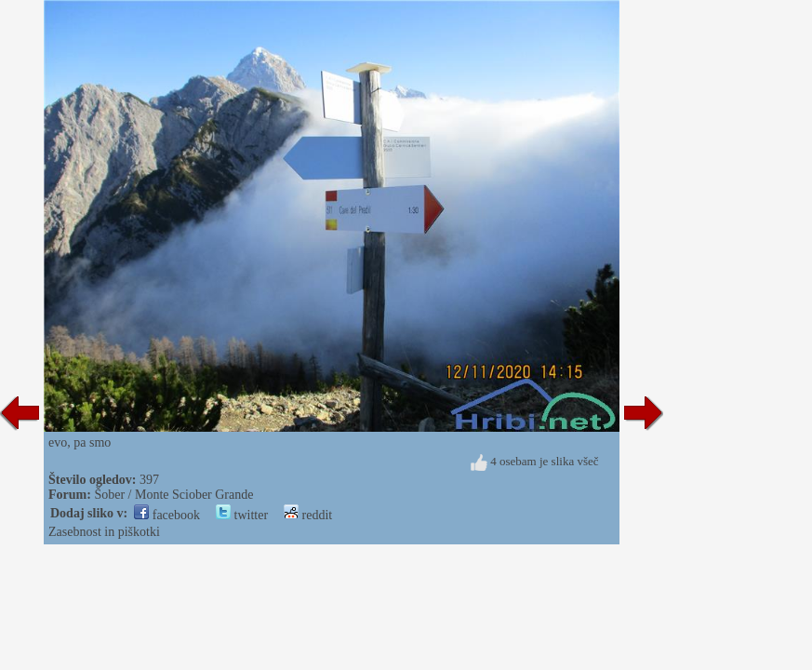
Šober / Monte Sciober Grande (173, 495)
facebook (167, 515)
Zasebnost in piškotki (104, 532)
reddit (308, 515)
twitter (242, 515)
